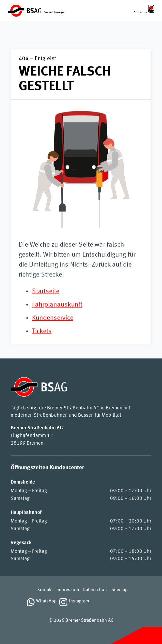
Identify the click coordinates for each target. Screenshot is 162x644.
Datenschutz (95, 590)
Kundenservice (53, 318)
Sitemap (119, 590)
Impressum (68, 590)
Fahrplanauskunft (57, 305)
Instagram (79, 601)
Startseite (46, 292)
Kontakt (45, 590)
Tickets (42, 331)
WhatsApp (46, 601)
